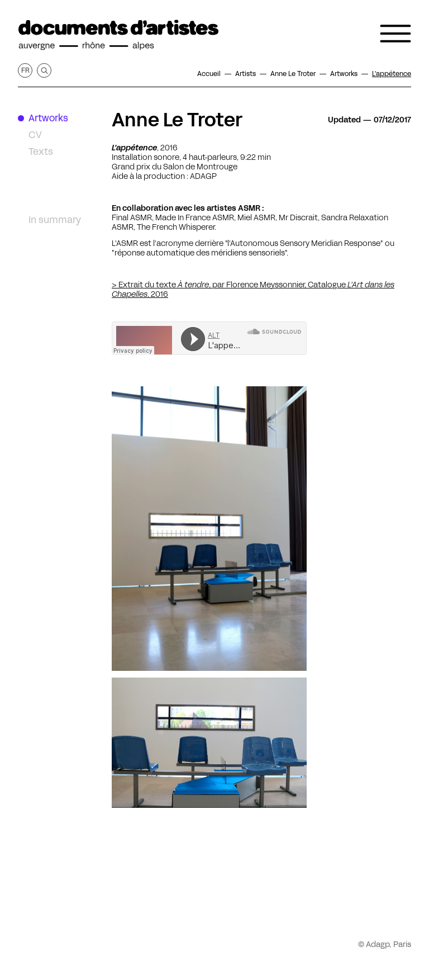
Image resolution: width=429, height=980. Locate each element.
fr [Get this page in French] (25, 70)
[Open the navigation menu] (395, 34)
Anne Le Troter (177, 120)
